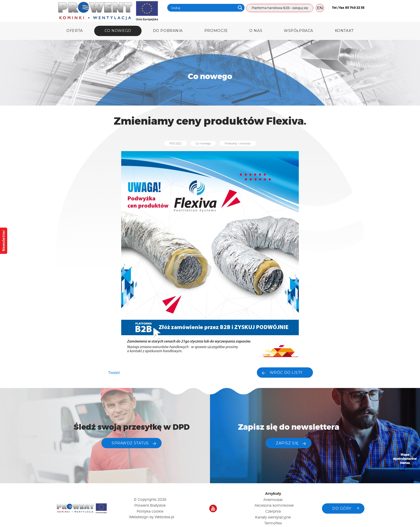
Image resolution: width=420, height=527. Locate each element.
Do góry (342, 508)
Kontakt (344, 31)
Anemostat (273, 500)
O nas (256, 31)
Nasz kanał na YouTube (213, 508)
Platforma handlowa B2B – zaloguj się (280, 8)
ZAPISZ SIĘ (287, 443)
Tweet (114, 373)
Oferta (75, 31)
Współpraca (299, 31)
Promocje (216, 31)
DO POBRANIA (168, 31)
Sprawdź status (130, 443)
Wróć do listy (286, 373)
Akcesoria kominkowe (274, 505)
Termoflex (273, 523)
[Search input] (203, 8)
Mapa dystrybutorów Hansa (405, 459)
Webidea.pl (164, 517)
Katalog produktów (405, 492)
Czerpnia (273, 511)
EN (320, 8)
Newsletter (3, 241)
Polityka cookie (150, 511)
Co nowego (118, 31)
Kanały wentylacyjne (273, 517)
